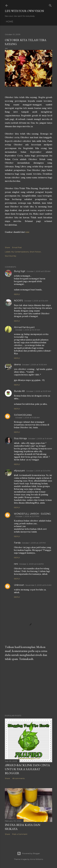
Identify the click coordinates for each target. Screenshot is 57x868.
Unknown (19, 585)
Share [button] (7, 247)
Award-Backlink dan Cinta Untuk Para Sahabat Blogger (27, 769)
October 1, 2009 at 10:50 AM (34, 365)
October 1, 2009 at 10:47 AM (28, 330)
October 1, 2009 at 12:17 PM (27, 516)
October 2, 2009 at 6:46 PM (31, 564)
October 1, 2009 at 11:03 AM (27, 418)
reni (16, 564)
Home (10, 22)
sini (27, 232)
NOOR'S (18, 301)
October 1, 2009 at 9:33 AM (38, 271)
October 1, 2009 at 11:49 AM (40, 439)
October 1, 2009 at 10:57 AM (38, 391)
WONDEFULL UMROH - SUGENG (32, 514)
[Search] (50, 5)
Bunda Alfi (19, 391)
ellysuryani (19, 471)
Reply (17, 294)
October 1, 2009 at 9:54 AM (36, 301)
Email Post (17, 247)
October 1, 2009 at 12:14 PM (38, 471)
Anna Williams (37, 859)
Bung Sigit (20, 271)
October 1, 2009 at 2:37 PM (34, 543)
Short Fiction (35, 252)
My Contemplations (20, 252)
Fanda (17, 543)
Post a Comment (20, 834)
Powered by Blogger (29, 853)
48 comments (18, 778)
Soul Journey (11, 256)
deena (17, 364)
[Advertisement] (28, 688)
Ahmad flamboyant (24, 327)
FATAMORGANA (23, 415)
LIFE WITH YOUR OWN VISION (24, 11)
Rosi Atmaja (20, 438)
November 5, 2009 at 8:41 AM (38, 585)
